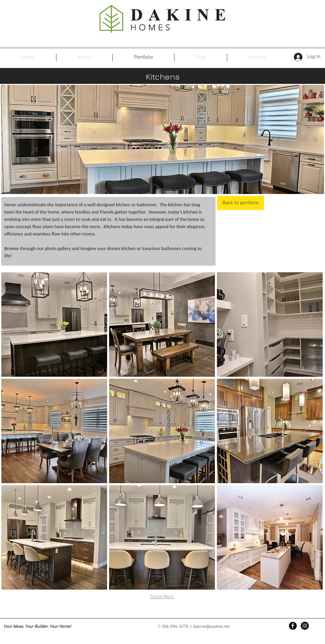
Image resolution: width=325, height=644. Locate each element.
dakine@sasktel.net (212, 627)
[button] (54, 324)
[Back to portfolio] (241, 203)
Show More (162, 597)
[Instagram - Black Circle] (305, 626)
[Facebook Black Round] (293, 626)
